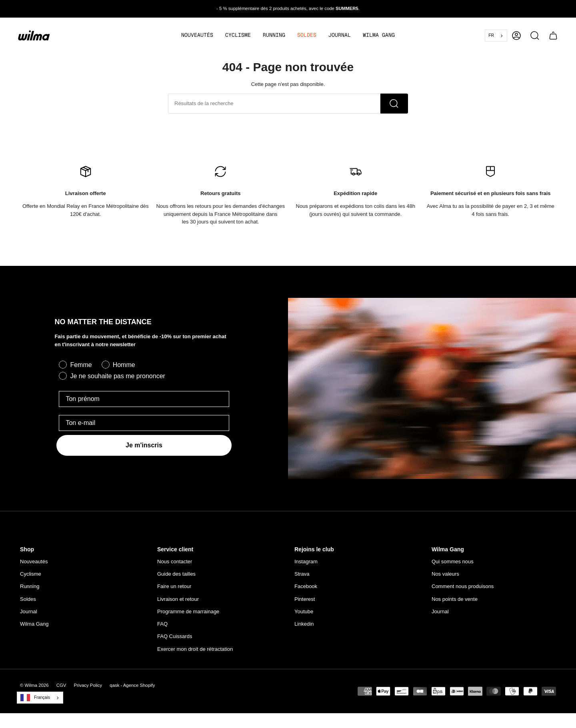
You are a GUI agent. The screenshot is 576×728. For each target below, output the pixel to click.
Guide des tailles (176, 577)
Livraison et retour (178, 602)
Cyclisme (31, 577)
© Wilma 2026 (34, 688)
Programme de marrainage (188, 615)
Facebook (306, 589)
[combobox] (496, 36)
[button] (238, 36)
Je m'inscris (144, 448)
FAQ (162, 627)
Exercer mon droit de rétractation (195, 652)
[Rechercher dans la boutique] (274, 107)
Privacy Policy (88, 688)
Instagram (306, 565)
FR (491, 35)
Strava (302, 577)
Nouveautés (34, 565)
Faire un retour (174, 589)
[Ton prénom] (144, 402)
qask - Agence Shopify (132, 688)
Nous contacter (175, 565)
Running (30, 589)
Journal (29, 615)
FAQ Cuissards (175, 639)
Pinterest (305, 602)
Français (35, 701)
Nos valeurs (445, 577)
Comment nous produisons (463, 589)
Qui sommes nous (453, 565)
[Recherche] (394, 107)
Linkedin (304, 627)
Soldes (28, 602)
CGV (61, 688)
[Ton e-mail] (144, 426)
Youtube (304, 615)
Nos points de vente (455, 602)
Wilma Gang (34, 627)
